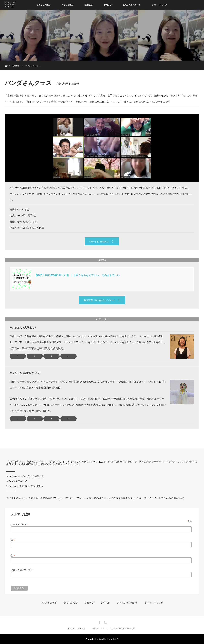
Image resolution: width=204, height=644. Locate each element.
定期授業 (89, 5)
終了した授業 (68, 5)
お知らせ (108, 5)
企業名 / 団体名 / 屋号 (22, 570)
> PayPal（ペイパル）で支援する (25, 486)
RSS (105, 622)
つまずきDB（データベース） (123, 628)
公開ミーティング (159, 5)
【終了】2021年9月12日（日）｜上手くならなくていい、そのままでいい (77, 275)
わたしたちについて (132, 5)
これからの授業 (44, 5)
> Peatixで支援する (17, 481)
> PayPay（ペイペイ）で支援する (25, 476)
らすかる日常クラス (76, 628)
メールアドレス (20, 524)
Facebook (99, 622)
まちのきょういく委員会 (108, 639)
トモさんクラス (98, 628)
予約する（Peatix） (100, 242)
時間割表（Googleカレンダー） (100, 300)
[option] (102, 148)
